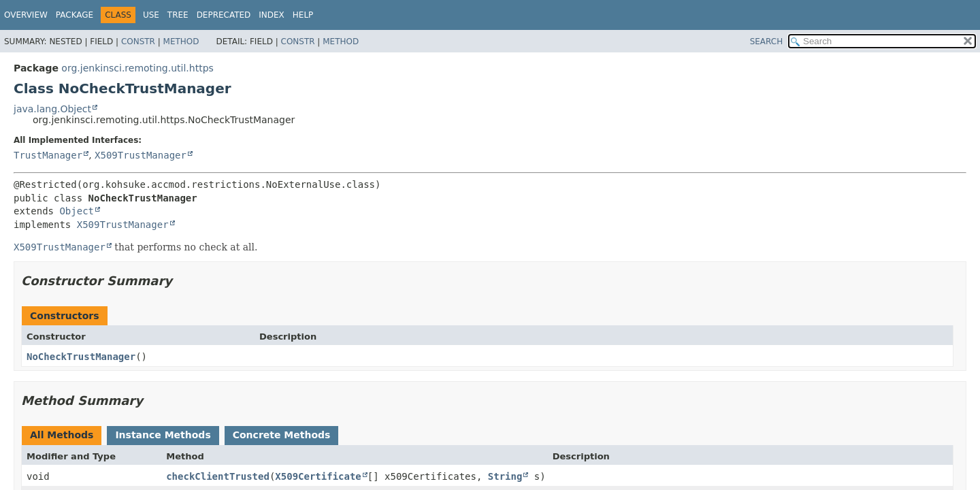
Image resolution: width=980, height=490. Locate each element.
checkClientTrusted (218, 476)
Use (151, 15)
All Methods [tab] (62, 435)
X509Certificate (318, 476)
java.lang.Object (52, 109)
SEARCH (767, 42)
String (505, 476)
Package (75, 15)
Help (303, 15)
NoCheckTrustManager (81, 357)
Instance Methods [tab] (163, 435)
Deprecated (224, 15)
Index (272, 15)
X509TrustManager (141, 155)
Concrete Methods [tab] (282, 435)
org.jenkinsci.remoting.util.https (137, 68)
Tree (178, 15)
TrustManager (48, 155)
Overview (26, 15)
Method (181, 42)
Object (77, 211)
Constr (138, 42)
